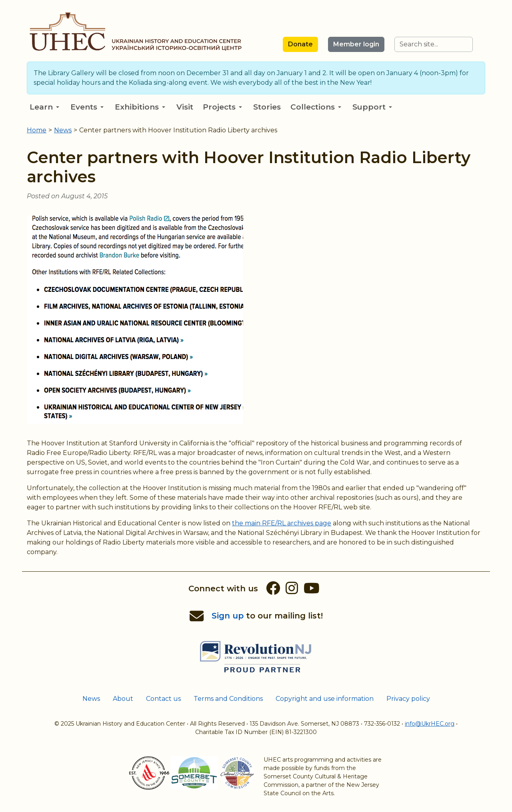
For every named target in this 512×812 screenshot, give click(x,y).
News (91, 699)
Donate (300, 44)
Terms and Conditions (228, 699)
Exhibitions (140, 107)
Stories (267, 107)
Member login (356, 44)
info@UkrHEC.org (430, 724)
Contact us (163, 699)
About (123, 699)
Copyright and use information (325, 699)
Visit (185, 107)
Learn (44, 107)
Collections (316, 107)
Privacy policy (408, 699)
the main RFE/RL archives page (282, 523)
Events (87, 107)
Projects (222, 107)
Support (372, 107)
